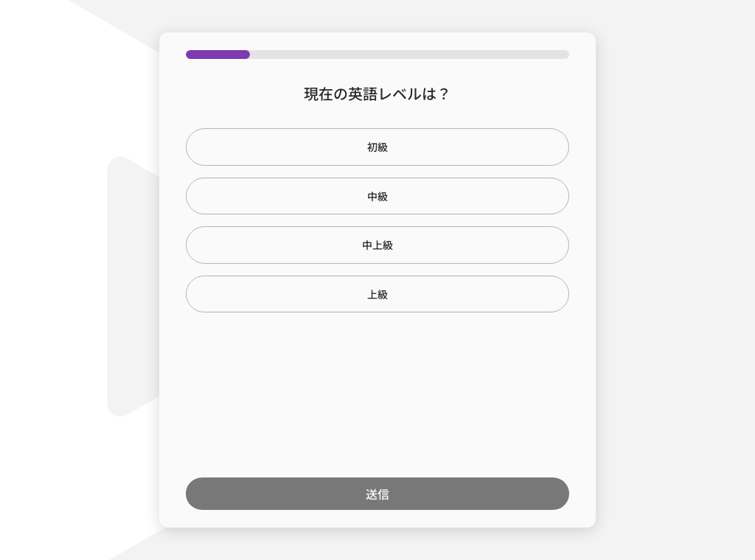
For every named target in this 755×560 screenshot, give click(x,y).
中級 (377, 196)
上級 (377, 294)
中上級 (377, 245)
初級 (377, 147)
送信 (377, 494)
